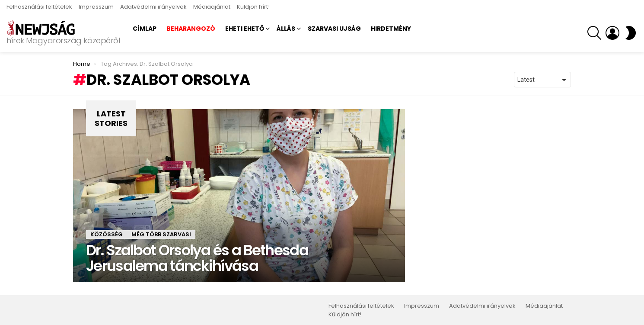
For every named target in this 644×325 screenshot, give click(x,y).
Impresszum (96, 7)
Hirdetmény (391, 29)
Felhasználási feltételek (39, 7)
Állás (286, 29)
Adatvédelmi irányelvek (153, 7)
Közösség (107, 234)
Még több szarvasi (161, 234)
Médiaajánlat (212, 7)
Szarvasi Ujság (334, 29)
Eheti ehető (245, 29)
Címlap (145, 29)
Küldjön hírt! (253, 7)
